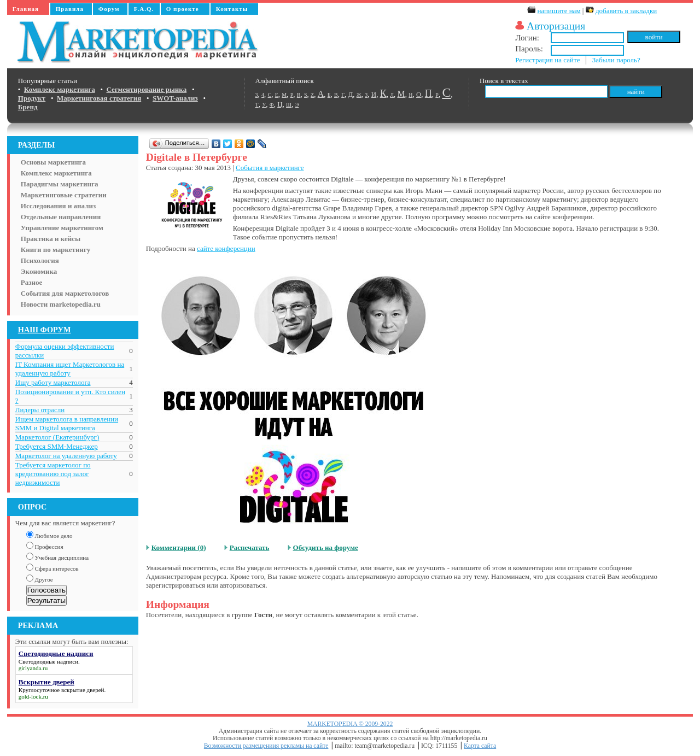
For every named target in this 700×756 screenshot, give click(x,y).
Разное (31, 282)
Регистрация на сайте (547, 60)
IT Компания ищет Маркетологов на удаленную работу (70, 369)
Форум (109, 9)
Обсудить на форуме (326, 547)
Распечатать (250, 547)
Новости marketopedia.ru (61, 304)
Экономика (39, 271)
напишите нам (559, 11)
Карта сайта (480, 746)
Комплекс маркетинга (56, 173)
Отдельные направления (61, 217)
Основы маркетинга (53, 162)
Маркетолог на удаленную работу (66, 456)
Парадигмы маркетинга (60, 184)
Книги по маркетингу (56, 250)
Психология (40, 260)
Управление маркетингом (62, 228)
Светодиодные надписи (48, 661)
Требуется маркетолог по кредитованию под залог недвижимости (53, 474)
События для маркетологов (65, 293)
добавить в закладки (626, 11)
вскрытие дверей (83, 690)
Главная (26, 9)
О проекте (183, 9)
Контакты (232, 9)
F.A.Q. (144, 9)
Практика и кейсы (51, 239)
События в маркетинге (270, 168)
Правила (70, 9)
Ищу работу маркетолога (53, 382)
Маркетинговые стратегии (64, 195)
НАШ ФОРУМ (45, 330)
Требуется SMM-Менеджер (57, 446)
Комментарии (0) (179, 547)
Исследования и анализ (58, 206)
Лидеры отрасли (40, 410)
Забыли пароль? (616, 60)
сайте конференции (226, 248)
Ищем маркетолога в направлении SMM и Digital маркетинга (67, 423)
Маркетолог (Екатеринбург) (57, 437)
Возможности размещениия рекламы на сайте (266, 746)
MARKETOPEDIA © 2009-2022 (350, 724)
